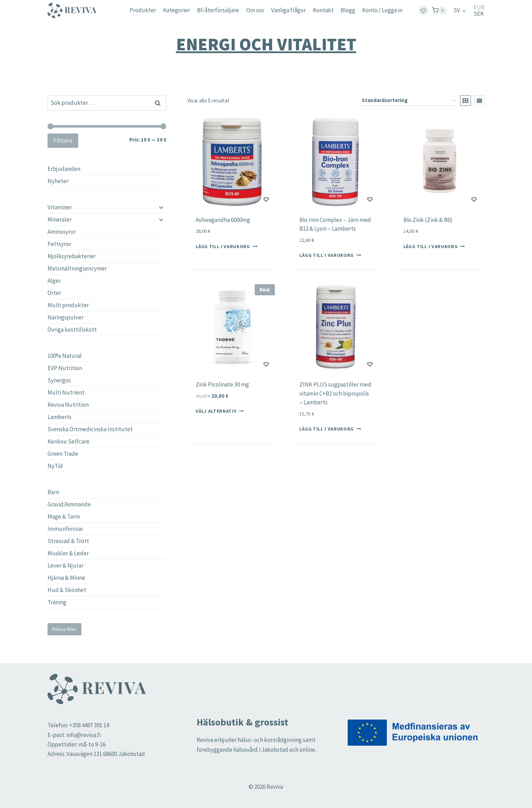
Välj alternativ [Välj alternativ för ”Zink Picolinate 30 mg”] (220, 411)
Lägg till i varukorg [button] (226, 246)
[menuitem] (460, 10)
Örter (54, 293)
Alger (54, 281)
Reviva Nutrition (68, 405)
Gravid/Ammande (69, 504)
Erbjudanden (64, 169)
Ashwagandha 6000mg (223, 220)
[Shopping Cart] (439, 10)
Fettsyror (59, 244)
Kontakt (323, 10)
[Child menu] (160, 207)
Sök (158, 103)
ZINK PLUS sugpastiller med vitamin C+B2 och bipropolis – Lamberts (335, 393)
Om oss (255, 10)
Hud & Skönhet (67, 590)
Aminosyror (62, 232)
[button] (249, 199)
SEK (479, 14)
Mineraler (60, 219)
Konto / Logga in (382, 10)
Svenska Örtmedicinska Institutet (90, 429)
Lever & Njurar (65, 565)
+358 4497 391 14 (89, 725)
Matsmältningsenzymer (77, 268)
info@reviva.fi (83, 735)
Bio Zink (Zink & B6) (428, 220)
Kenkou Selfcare (68, 441)
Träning (57, 602)
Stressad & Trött (68, 541)
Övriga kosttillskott (72, 330)
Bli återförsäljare (218, 10)
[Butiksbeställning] (409, 101)
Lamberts (60, 417)
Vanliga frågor (288, 10)
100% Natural (65, 356)
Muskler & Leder (68, 553)
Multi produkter (68, 305)
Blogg (348, 10)
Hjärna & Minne (66, 578)
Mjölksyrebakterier (72, 256)
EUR (479, 8)
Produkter (143, 10)
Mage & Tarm (64, 517)
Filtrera (63, 140)
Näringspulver (65, 317)
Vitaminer (60, 207)
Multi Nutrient (66, 392)
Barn (53, 492)
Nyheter (58, 181)
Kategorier (177, 10)
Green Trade (63, 454)
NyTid (55, 466)
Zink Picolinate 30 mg (222, 384)
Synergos (59, 380)
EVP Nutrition (65, 368)
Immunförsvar (65, 529)
